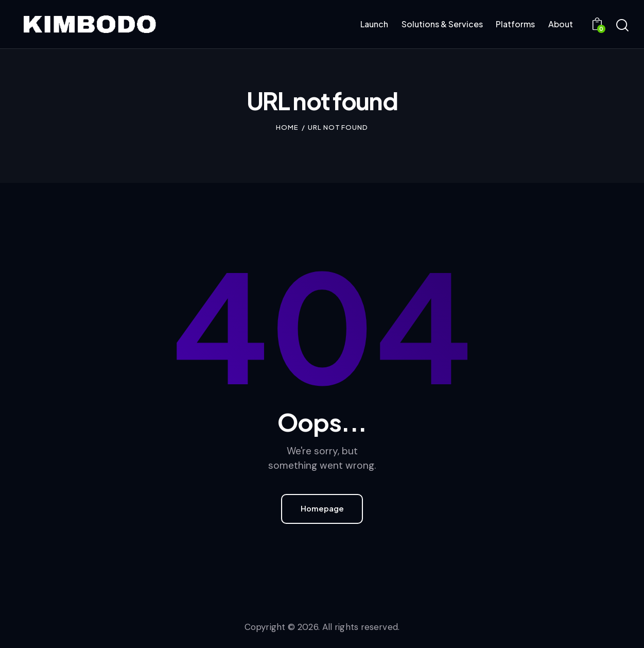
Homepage (322, 509)
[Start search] (622, 26)
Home (287, 127)
